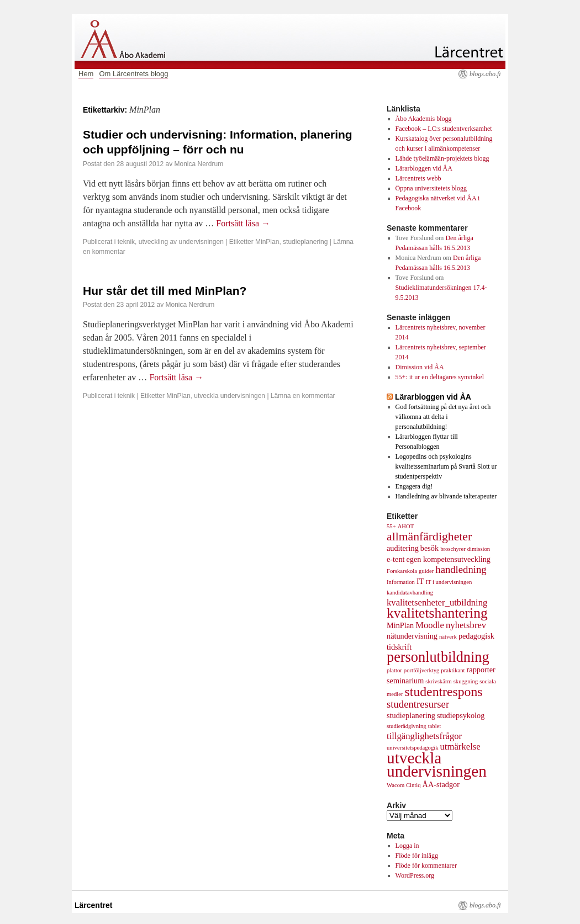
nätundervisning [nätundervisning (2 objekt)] (412, 636)
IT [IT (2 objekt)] (420, 581)
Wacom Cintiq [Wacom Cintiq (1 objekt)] (404, 785)
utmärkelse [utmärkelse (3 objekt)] (460, 747)
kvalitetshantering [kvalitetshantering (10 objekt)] (437, 613)
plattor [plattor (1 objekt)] (394, 670)
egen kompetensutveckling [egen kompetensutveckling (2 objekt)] (448, 559)
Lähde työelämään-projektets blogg (442, 158)
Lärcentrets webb (418, 178)
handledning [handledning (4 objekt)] (461, 569)
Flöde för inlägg (417, 856)
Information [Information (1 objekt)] (401, 582)
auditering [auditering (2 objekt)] (403, 548)
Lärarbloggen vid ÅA (424, 168)
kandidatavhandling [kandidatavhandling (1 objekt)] (410, 593)
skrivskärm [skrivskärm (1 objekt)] (438, 681)
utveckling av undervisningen (181, 242)
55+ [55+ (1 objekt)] (391, 526)
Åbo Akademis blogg (424, 119)
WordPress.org (415, 875)
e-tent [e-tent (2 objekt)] (396, 559)
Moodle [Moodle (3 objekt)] (430, 625)
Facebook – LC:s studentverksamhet (444, 129)
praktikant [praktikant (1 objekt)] (453, 670)
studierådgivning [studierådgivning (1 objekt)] (407, 726)
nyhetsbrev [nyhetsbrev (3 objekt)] (466, 625)
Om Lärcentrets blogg (133, 74)
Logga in (407, 846)
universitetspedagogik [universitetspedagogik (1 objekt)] (413, 748)
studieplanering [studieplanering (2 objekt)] (411, 715)
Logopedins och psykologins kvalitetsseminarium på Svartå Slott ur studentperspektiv (446, 466)
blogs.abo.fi (485, 74)
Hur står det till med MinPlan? (165, 291)
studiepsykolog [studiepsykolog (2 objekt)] (461, 715)
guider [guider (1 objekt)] (426, 571)
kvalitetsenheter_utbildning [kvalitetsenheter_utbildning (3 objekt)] (437, 602)
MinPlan (267, 242)
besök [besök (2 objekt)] (429, 548)
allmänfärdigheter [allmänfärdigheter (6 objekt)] (429, 537)
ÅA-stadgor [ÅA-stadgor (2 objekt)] (441, 784)
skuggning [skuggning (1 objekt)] (466, 681)
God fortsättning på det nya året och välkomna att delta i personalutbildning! (443, 417)
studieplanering (305, 242)
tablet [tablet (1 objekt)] (435, 726)
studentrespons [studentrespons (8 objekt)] (444, 692)
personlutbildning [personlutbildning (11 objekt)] (438, 657)
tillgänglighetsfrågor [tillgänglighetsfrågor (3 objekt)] (424, 736)
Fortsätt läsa (243, 223)
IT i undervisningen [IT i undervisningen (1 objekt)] (449, 582)
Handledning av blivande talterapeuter (446, 496)
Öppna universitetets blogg (431, 188)
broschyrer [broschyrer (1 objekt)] (453, 549)
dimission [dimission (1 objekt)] (479, 549)
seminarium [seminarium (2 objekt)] (405, 681)
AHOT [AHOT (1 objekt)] (406, 526)
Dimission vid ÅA (420, 367)
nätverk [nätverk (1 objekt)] (448, 637)
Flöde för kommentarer (426, 865)
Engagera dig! (414, 486)
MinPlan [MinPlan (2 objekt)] (400, 625)
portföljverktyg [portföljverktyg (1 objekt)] (422, 670)
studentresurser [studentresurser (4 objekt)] (418, 704)
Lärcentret (93, 905)
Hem (86, 74)
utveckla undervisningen (230, 396)
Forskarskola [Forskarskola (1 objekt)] (402, 571)
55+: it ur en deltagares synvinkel (440, 377)
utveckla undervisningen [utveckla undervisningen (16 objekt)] (437, 764)
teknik (126, 242)
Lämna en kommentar (303, 396)
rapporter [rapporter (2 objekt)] (481, 670)
